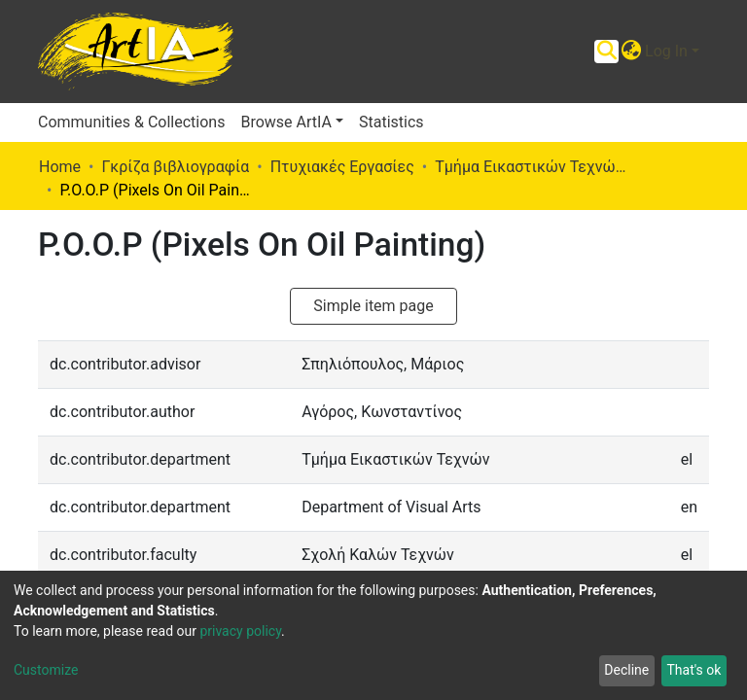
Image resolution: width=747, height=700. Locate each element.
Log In (666, 51)
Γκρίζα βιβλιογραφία (175, 167)
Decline (626, 670)
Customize (46, 670)
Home (60, 167)
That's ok (694, 670)
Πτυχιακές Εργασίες (342, 167)
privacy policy (240, 631)
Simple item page (373, 306)
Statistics (391, 122)
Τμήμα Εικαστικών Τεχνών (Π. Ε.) (532, 167)
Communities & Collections (131, 122)
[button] (631, 52)
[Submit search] (606, 52)
